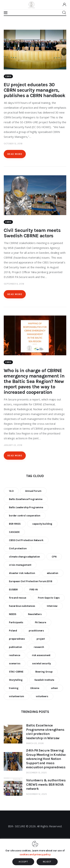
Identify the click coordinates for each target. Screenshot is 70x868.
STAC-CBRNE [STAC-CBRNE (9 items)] (16, 672)
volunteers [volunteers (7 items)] (42, 696)
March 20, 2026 (35, 743)
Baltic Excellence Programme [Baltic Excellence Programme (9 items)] (26, 499)
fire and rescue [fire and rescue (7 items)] (18, 598)
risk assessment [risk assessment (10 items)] (41, 655)
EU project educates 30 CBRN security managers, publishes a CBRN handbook (34, 90)
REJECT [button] (47, 862)
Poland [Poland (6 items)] (13, 631)
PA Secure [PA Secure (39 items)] (41, 622)
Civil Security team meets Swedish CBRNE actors (32, 233)
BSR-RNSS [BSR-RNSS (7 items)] (15, 524)
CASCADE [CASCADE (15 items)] (14, 532)
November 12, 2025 (36, 794)
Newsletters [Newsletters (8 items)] (35, 614)
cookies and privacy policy (35, 854)
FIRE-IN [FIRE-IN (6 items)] (34, 590)
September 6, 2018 (14, 284)
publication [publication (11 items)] (15, 647)
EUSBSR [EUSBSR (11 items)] (13, 590)
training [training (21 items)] (14, 688)
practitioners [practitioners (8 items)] (36, 631)
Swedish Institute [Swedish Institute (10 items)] (44, 680)
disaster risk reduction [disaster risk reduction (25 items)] (22, 573)
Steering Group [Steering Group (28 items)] (44, 672)
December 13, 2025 (36, 773)
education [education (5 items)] (53, 573)
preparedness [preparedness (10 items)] (17, 639)
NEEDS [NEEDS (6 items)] (13, 614)
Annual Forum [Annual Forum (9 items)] (33, 491)
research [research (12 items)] (39, 647)
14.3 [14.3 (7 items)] (11, 491)
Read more (15, 154)
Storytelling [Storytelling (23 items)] (16, 680)
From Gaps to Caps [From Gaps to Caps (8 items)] (49, 598)
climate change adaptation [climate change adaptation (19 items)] (24, 557)
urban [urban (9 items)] (54, 688)
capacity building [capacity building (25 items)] (42, 524)
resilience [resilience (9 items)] (15, 655)
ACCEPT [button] (23, 862)
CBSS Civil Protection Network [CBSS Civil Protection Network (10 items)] (26, 540)
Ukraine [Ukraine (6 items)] (35, 688)
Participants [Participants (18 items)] (16, 622)
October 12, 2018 (13, 144)
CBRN (8, 76)
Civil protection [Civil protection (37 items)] (18, 548)
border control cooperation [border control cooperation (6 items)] (25, 516)
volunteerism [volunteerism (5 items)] (17, 696)
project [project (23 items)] (41, 639)
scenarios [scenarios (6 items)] (15, 663)
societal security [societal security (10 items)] (42, 663)
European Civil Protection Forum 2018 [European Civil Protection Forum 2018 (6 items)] (31, 581)
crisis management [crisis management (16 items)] (20, 565)
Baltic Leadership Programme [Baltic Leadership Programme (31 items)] (26, 507)
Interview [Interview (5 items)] (52, 606)
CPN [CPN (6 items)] (54, 557)
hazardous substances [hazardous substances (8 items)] (22, 606)
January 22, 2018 (13, 445)
